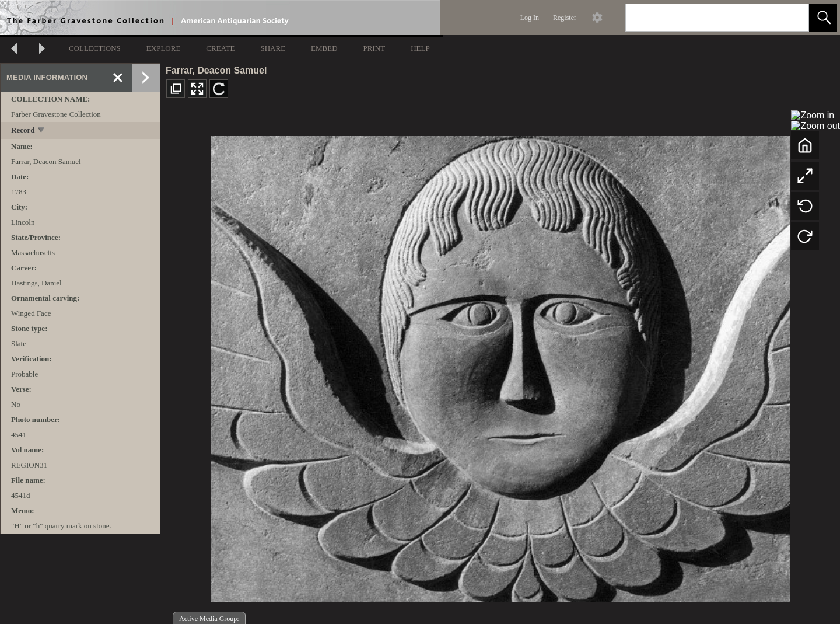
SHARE (273, 48)
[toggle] (42, 131)
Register (565, 18)
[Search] (703, 18)
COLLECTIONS (95, 48)
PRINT (374, 48)
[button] (823, 18)
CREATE (220, 48)
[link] (791, 17)
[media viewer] (500, 366)
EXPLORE (164, 48)
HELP (420, 48)
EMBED (324, 48)
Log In (530, 18)
